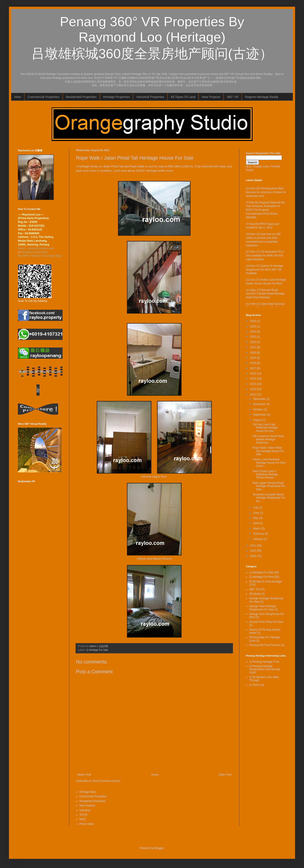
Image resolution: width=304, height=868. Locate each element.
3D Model (255, 594)
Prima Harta (87, 824)
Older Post (225, 775)
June (256, 513)
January (258, 539)
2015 (253, 379)
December (260, 399)
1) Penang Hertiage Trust (264, 662)
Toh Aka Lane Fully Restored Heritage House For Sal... (265, 428)
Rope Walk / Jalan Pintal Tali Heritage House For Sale (268, 451)
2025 (253, 326)
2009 (253, 556)
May (256, 518)
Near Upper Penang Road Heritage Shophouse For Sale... (269, 486)
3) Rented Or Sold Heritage (265, 582)
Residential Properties (81, 97)
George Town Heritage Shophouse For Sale (263, 608)
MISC (83, 819)
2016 (253, 373)
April (256, 523)
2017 (253, 368)
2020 (253, 353)
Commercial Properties (43, 97)
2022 (253, 342)
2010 (253, 551)
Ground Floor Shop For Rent (266, 622)
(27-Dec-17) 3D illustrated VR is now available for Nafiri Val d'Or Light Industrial (265, 256)
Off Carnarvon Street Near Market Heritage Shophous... (268, 439)
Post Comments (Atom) (106, 781)
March (257, 529)
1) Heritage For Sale (97, 650)
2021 (253, 347)
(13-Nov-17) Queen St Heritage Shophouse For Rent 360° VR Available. (265, 270)
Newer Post (84, 775)
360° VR (233, 97)
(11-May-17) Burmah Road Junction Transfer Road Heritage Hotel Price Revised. (265, 294)
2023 (253, 337)
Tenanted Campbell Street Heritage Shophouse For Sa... (269, 498)
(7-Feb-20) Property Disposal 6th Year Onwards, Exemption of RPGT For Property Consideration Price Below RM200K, (265, 210)
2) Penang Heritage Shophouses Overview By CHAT (265, 669)
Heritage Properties (117, 97)
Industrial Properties (150, 97)
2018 (253, 363)
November (260, 404)
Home (155, 775)
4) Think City (257, 685)
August (258, 420)
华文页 (83, 815)
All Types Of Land (183, 97)
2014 (253, 384)
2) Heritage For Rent (261, 577)
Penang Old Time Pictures (265, 645)
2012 (253, 395)
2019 (253, 358)
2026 (253, 321)
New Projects (211, 97)
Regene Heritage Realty (262, 97)
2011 (253, 546)
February (259, 534)
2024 (253, 332)
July (256, 508)
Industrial (85, 810)
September (260, 415)
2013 (253, 389)
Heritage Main (88, 792)
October (258, 409)
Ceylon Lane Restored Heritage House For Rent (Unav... (269, 463)
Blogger (159, 848)
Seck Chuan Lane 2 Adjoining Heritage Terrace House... (265, 475)
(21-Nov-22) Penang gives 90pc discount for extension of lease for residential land (266, 192)
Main (18, 97)
